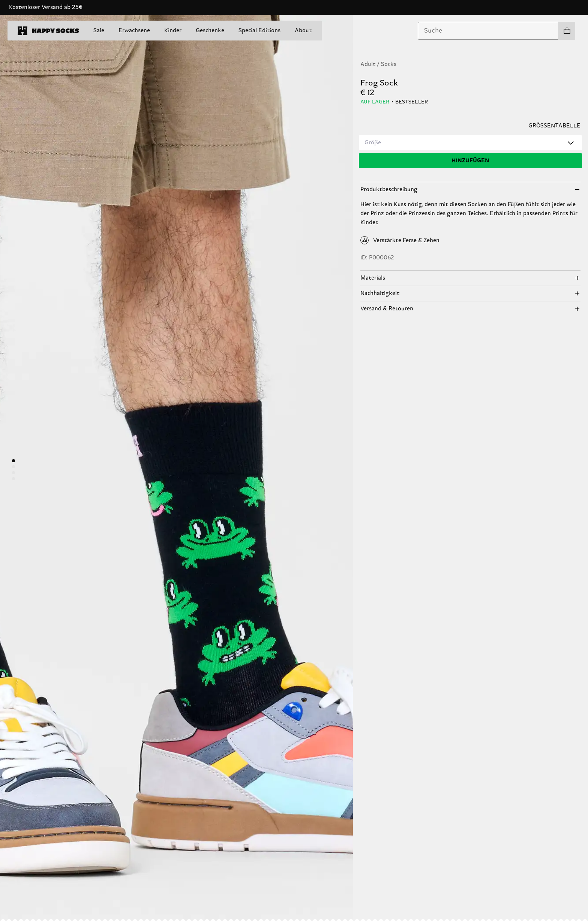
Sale (99, 31)
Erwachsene (134, 31)
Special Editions (259, 31)
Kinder (173, 31)
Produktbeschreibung (389, 189)
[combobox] (488, 31)
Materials (373, 278)
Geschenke (210, 31)
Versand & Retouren (387, 309)
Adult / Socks (378, 64)
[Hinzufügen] (470, 161)
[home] (48, 31)
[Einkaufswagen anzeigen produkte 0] (567, 31)
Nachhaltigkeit (380, 293)
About (303, 31)
